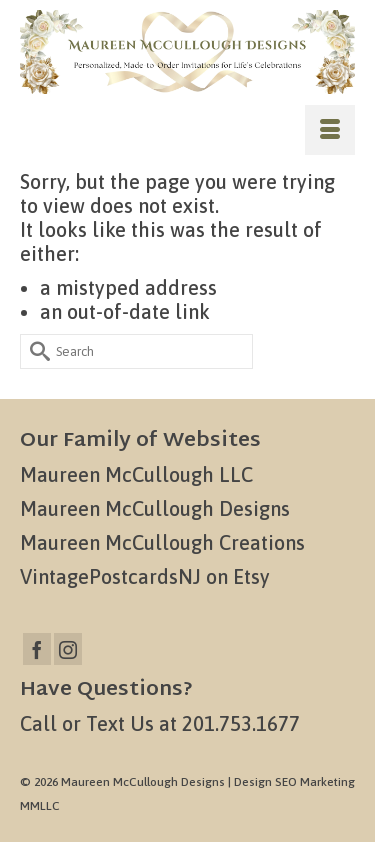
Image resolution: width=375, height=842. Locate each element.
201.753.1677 (241, 723)
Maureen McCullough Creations (162, 542)
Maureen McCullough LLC (136, 474)
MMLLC (40, 806)
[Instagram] (68, 649)
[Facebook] (37, 649)
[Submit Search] (35, 351)
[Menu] (330, 130)
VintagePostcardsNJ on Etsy (145, 576)
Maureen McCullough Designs (155, 508)
